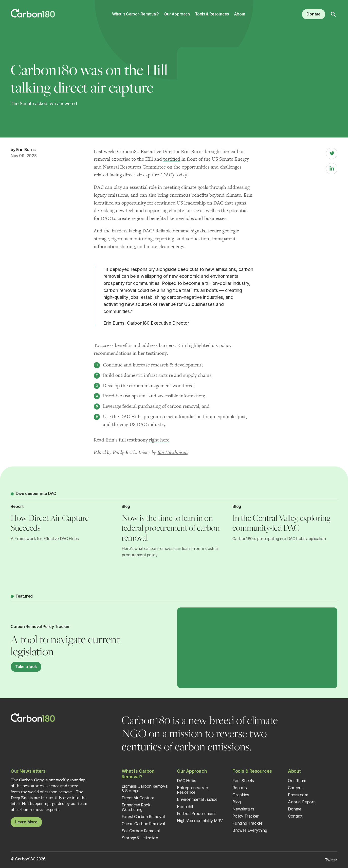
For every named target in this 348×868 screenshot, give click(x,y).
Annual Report (301, 802)
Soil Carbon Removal (141, 831)
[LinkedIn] (332, 169)
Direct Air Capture (138, 798)
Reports (240, 788)
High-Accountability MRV (200, 821)
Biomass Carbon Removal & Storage (145, 789)
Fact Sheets (243, 781)
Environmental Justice (197, 799)
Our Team (297, 781)
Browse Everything (250, 830)
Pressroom (298, 795)
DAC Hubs (186, 781)
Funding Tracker (247, 823)
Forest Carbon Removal (143, 817)
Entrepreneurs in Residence (192, 790)
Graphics (241, 795)
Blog (236, 802)
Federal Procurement (196, 814)
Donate (314, 14)
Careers (295, 788)
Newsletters (243, 809)
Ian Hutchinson (172, 452)
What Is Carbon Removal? (135, 14)
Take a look (26, 667)
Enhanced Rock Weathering (136, 807)
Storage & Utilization (140, 838)
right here (159, 440)
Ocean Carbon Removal (143, 824)
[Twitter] (332, 153)
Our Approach (177, 14)
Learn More (26, 822)
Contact (295, 816)
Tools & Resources (212, 14)
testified (172, 159)
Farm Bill (185, 807)
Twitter (331, 860)
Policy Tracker (245, 816)
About (240, 14)
